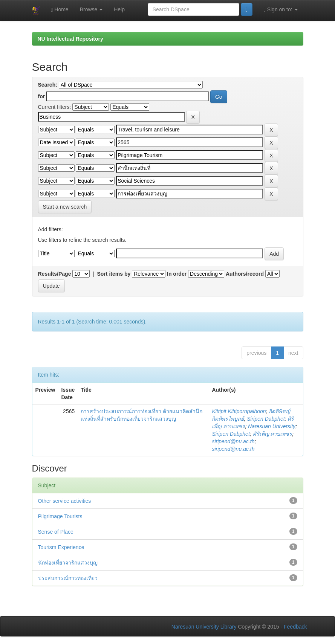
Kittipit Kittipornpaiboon (239, 411)
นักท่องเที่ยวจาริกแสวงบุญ (68, 563)
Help (119, 9)
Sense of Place (56, 532)
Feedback (295, 627)
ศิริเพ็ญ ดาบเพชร (273, 434)
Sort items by (114, 274)
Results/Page (55, 274)
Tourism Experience (61, 547)
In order (177, 274)
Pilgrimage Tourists (60, 516)
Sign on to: (281, 10)
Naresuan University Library (204, 627)
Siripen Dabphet (266, 419)
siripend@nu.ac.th (233, 441)
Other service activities (65, 501)
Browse (91, 9)
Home (60, 10)
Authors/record (245, 274)
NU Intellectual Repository (70, 39)
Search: (48, 85)
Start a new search (65, 207)
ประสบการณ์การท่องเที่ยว (68, 578)
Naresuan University (272, 426)
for (42, 96)
